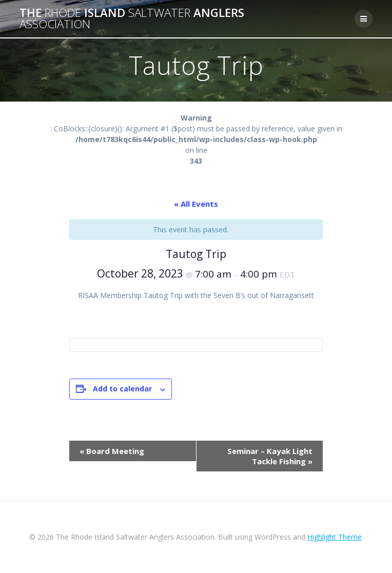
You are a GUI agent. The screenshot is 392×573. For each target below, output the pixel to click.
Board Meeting (112, 451)
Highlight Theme (335, 537)
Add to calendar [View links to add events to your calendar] (122, 389)
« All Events (196, 204)
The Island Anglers (132, 19)
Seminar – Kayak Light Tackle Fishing (270, 456)
